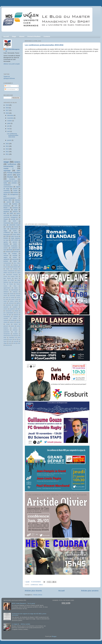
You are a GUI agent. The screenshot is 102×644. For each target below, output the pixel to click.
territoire (6, 261)
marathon (16, 317)
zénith (19, 343)
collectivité (15, 215)
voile (14, 343)
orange (8, 324)
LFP (16, 206)
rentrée (15, 257)
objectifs (18, 322)
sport (18, 175)
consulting (9, 227)
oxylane (16, 324)
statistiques (12, 337)
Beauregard (7, 234)
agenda (6, 242)
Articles (8, 86)
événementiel (8, 166)
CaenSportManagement (13, 50)
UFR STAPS (15, 240)
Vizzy (15, 286)
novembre (11, 118)
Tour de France (8, 284)
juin (9, 126)
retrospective (7, 334)
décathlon (18, 250)
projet (16, 210)
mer (18, 320)
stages (5, 231)
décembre (11, 115)
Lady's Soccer (15, 236)
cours (5, 250)
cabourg (6, 294)
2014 (7, 146)
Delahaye (16, 265)
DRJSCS (8, 265)
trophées (15, 204)
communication (8, 187)
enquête (16, 305)
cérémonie (11, 303)
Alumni (22, 36)
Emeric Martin (16, 234)
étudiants (6, 212)
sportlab (13, 219)
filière (19, 309)
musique (14, 254)
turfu (10, 341)
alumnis (15, 242)
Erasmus (6, 267)
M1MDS (6, 238)
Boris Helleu (17, 263)
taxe (15, 339)
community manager (15, 296)
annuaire (16, 223)
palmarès (6, 326)
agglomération (7, 288)
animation (6, 290)
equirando (6, 307)
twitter (5, 183)
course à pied (15, 299)
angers (16, 288)
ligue (10, 315)
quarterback (6, 332)
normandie (7, 210)
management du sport (10, 181)
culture (5, 301)
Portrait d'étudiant (34, 36)
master (15, 191)
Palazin (5, 280)
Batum (16, 233)
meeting (13, 320)
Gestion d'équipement (9, 271)
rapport (5, 257)
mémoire (6, 255)
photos (12, 326)
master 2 (8, 168)
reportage (7, 170)
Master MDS (8, 200)
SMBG (11, 213)
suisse (11, 339)
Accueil (6, 36)
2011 (7, 154)
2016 (7, 113)
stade (5, 337)
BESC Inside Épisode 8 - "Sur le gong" (23, 603)
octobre (10, 121)
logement (16, 315)
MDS (5, 213)
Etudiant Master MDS (15, 267)
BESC (5, 194)
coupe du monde (10, 297)
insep (5, 254)
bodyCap (15, 292)
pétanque (15, 330)
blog (5, 225)
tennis (15, 231)
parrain (9, 202)
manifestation (7, 317)
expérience (12, 309)
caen (18, 170)
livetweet (15, 208)
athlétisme (6, 292)
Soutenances (7, 223)
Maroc (16, 278)
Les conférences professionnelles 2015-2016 (44, 45)
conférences (34, 585)
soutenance (7, 192)
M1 (19, 177)
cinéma (5, 296)
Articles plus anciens (90, 591)
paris (5, 196)
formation (12, 179)
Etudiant (10, 177)
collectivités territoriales (10, 246)
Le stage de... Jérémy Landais (21, 624)
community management (11, 217)
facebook (16, 252)
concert (6, 248)
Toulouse (16, 282)
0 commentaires (36, 582)
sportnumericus (7, 336)
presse (15, 328)
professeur (6, 330)
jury (17, 313)
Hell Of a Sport (16, 273)
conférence (14, 248)
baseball (6, 244)
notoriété (15, 255)
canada (11, 294)
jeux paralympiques (8, 313)
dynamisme (8, 305)
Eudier (8, 269)
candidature (7, 185)
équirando (8, 345)
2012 (7, 152)
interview (18, 200)
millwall (5, 322)
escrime (5, 309)
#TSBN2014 (7, 233)
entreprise (8, 252)
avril (9, 131)
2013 (7, 149)
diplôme (18, 303)
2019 (7, 105)
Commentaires (10, 89)
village (5, 343)
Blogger (54, 636)
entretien (14, 183)
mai (9, 129)
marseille (6, 318)
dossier (11, 250)
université (16, 341)
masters (15, 318)
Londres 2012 (14, 276)
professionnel (14, 229)
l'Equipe (6, 219)
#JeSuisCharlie (7, 263)
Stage (14, 36)
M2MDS (17, 162)
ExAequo (15, 269)
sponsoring (15, 259)
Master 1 (6, 208)
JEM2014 (15, 212)
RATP (14, 221)
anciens (15, 189)
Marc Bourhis (7, 278)
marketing (7, 191)
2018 (7, 108)
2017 (7, 110)
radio (16, 332)
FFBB (7, 236)
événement (7, 206)
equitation (15, 307)
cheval (17, 294)
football (16, 311)
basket (15, 244)
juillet (9, 123)
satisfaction (7, 259)
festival (16, 227)
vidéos (41, 585)
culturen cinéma (14, 301)
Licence (5, 276)
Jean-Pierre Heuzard (12, 275)
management (14, 194)
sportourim (16, 336)
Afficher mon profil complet (12, 64)
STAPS (12, 280)
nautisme (12, 322)
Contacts (47, 36)
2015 (7, 144)
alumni (10, 175)
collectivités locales (15, 225)
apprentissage (15, 290)
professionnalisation (10, 198)
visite (10, 343)
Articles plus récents (33, 591)
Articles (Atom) (38, 595)
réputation (15, 334)
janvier (9, 140)
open (5, 229)
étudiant (16, 192)
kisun (5, 315)
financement (9, 311)
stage (6, 162)
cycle (5, 303)
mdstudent (6, 320)
